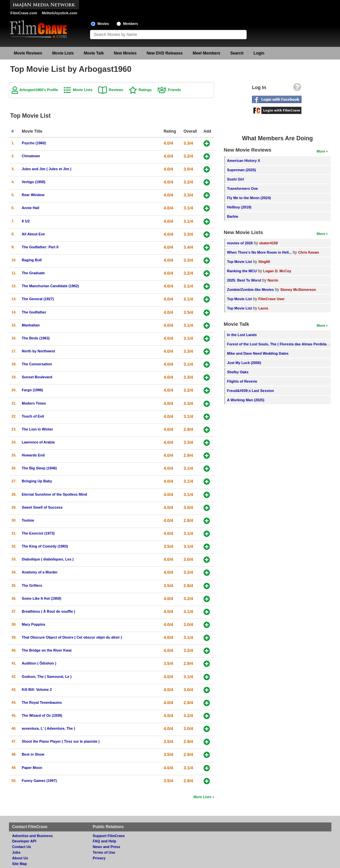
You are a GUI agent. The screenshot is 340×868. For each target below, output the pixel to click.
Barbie (233, 216)
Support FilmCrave (109, 836)
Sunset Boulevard (37, 377)
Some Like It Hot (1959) (42, 598)
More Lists (203, 797)
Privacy (99, 858)
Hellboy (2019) (239, 207)
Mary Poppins (34, 624)
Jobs (16, 852)
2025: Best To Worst (245, 280)
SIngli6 (264, 262)
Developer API (24, 841)
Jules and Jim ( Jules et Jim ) (47, 169)
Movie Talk (94, 53)
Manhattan (31, 325)
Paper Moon (32, 768)
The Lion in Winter (38, 429)
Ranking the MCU (242, 271)
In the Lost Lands (242, 335)
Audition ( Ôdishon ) (39, 663)
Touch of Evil (33, 416)
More (321, 151)
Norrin (273, 280)
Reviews (116, 90)
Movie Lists (63, 53)
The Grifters (32, 585)
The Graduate (34, 273)
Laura (263, 308)
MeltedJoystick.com (59, 13)
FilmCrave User (271, 299)
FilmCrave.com (24, 13)
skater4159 (269, 243)
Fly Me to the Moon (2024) (249, 198)
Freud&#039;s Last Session (251, 391)
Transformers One (243, 188)
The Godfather (34, 312)
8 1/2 (26, 221)
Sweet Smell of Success (42, 507)
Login (259, 53)
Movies (103, 24)
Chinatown (31, 156)
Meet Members (206, 53)
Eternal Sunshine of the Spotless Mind (55, 494)
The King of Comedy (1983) (45, 546)
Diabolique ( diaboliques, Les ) (48, 559)
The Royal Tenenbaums (42, 702)
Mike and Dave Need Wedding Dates (258, 353)
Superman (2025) (242, 170)
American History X (244, 161)
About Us (20, 858)
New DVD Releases (165, 53)
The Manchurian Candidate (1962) (50, 286)
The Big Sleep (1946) (40, 468)
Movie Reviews (28, 53)
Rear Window (33, 195)
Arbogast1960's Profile (39, 90)
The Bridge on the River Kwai (47, 650)
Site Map (20, 864)
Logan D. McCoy (277, 271)
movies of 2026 (240, 243)
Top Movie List (240, 262)
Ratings (145, 90)
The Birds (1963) (36, 338)
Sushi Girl (236, 179)
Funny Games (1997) (40, 781)
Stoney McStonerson (298, 290)
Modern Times (34, 403)
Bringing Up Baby (37, 481)
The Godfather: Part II (40, 247)
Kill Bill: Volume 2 (37, 689)
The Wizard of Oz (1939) (42, 715)
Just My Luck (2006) (244, 363)
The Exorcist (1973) (38, 533)
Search (237, 53)
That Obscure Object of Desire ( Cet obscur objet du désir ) (72, 637)
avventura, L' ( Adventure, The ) (49, 728)
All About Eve (34, 234)
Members (131, 24)
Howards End (33, 455)
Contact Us (22, 847)
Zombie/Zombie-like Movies (251, 290)
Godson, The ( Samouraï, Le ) (47, 677)
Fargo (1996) (33, 390)
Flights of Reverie (242, 381)
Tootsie (28, 520)
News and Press (106, 847)
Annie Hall (31, 208)
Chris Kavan (309, 252)
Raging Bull (32, 260)
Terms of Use (104, 852)
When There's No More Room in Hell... (259, 252)
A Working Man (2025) (246, 400)
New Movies (125, 53)
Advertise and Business (33, 836)
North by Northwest (39, 351)
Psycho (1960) (34, 143)
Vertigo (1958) (34, 182)
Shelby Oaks (238, 372)
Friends (174, 90)
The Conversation (37, 364)
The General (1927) (38, 299)
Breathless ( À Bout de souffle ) (49, 611)
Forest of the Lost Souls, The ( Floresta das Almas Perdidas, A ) (281, 344)
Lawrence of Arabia (38, 442)
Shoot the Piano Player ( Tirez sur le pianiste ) (61, 741)
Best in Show (33, 754)
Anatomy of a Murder (40, 572)
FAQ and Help (104, 841)
